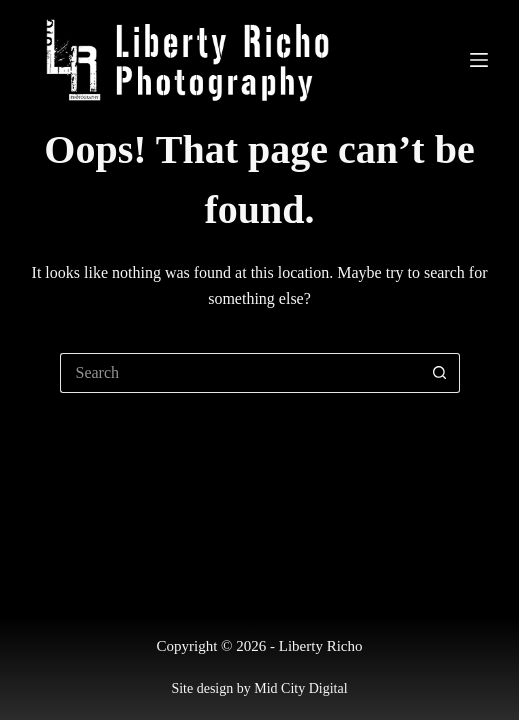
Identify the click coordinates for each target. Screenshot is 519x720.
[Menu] (479, 60)
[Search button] (440, 373)
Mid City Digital (300, 688)
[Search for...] (240, 373)
